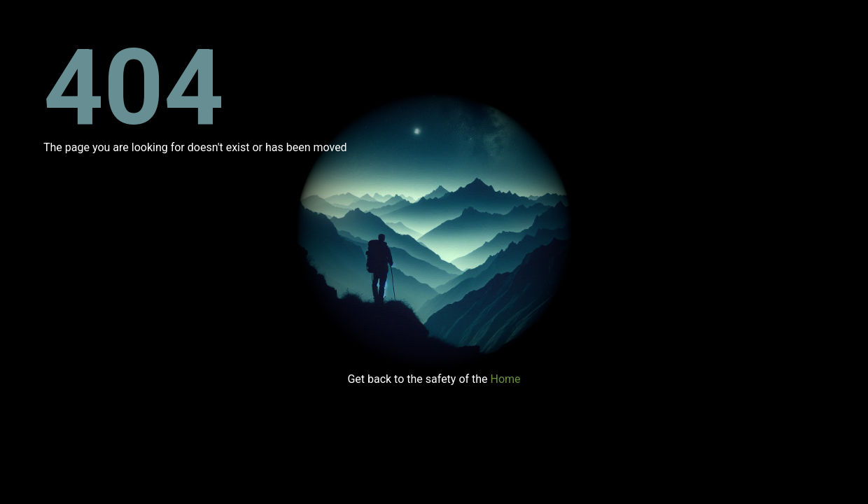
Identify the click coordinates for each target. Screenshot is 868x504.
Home (506, 379)
